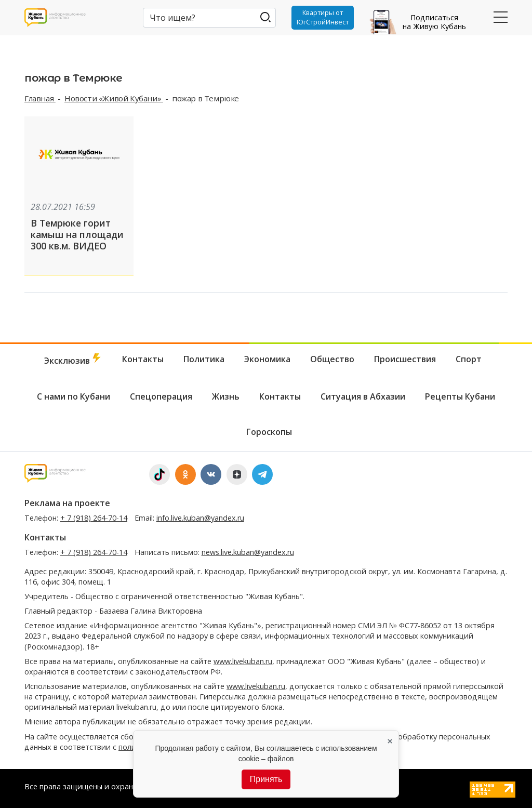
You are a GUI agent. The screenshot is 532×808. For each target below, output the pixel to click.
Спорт (469, 358)
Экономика (267, 358)
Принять (266, 779)
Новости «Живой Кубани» (114, 98)
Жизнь (226, 395)
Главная (40, 98)
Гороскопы (269, 431)
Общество (332, 358)
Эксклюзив (73, 359)
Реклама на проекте (67, 502)
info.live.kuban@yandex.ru (200, 517)
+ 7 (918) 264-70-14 (94, 517)
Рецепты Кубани (460, 395)
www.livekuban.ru (243, 660)
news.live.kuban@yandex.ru (248, 552)
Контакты (143, 358)
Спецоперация (161, 395)
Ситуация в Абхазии (363, 395)
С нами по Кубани (74, 395)
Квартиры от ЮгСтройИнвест (322, 18)
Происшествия (405, 358)
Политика (204, 358)
